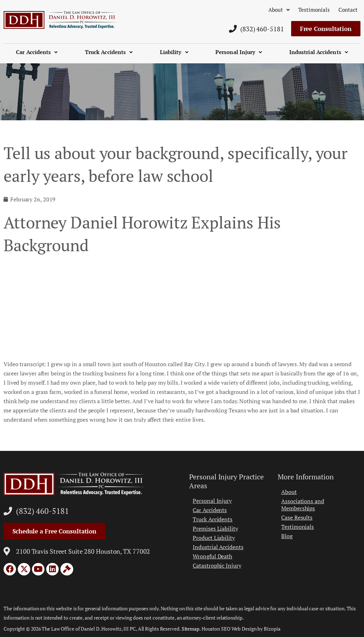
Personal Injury (239, 52)
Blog (287, 536)
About (279, 10)
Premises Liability (215, 528)
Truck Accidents (109, 52)
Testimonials (314, 10)
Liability (174, 52)
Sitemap (191, 629)
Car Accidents (37, 52)
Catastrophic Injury (217, 565)
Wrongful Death (212, 556)
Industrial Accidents (319, 52)
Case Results (297, 517)
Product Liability (214, 538)
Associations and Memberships (303, 505)
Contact (348, 10)
